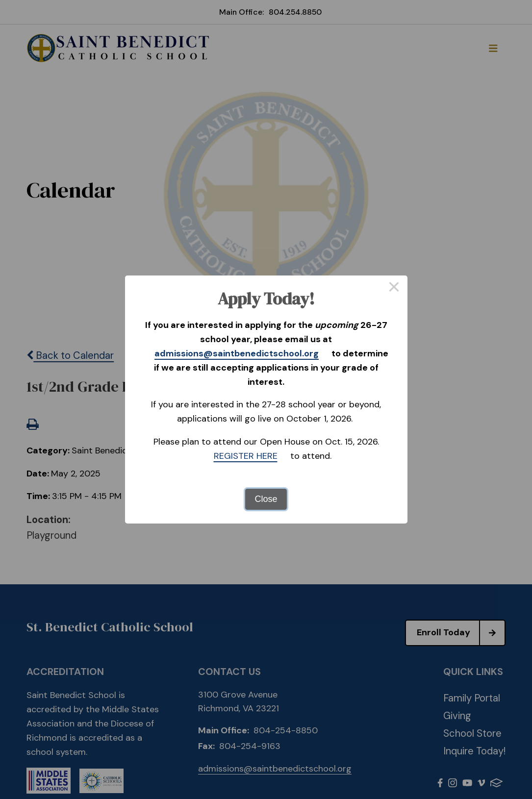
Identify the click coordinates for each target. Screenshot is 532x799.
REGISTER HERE (246, 456)
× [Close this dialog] (394, 289)
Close (266, 499)
